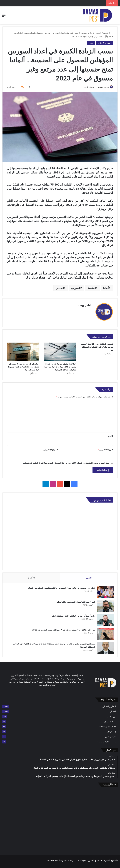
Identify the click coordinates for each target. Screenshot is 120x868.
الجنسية (92, 288)
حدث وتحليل (110, 738)
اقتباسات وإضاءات (107, 728)
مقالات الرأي (110, 723)
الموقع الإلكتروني (51, 448)
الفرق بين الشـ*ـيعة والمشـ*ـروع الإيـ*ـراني (74, 602)
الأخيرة (31, 576)
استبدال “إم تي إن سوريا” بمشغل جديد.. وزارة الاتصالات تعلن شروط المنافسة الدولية (24, 365)
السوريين (76, 288)
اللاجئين (60, 288)
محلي (91, 43)
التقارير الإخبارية (94, 33)
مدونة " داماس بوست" (106, 743)
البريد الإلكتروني (105, 448)
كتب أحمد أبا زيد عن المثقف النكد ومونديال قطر (72, 616)
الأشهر (89, 576)
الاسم (110, 435)
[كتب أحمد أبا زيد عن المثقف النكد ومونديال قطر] (104, 620)
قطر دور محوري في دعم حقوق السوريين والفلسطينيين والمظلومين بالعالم (60, 588)
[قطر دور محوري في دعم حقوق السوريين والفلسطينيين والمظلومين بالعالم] (104, 592)
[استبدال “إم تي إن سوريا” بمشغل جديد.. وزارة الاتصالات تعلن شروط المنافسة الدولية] (23, 350)
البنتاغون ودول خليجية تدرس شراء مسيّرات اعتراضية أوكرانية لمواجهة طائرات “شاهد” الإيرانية (60, 365)
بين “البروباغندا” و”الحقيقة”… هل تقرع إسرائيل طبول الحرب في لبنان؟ (62, 630)
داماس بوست (102, 87)
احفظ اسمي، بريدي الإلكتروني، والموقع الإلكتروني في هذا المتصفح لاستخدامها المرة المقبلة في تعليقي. (66, 462)
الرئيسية (108, 33)
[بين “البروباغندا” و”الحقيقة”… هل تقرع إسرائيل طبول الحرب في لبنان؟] (104, 634)
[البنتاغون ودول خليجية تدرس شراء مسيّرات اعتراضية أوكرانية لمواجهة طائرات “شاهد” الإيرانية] (60, 350)
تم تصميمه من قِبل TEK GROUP (61, 862)
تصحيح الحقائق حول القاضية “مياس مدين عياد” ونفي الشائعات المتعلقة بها (97, 346)
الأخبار (113, 713)
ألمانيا (106, 288)
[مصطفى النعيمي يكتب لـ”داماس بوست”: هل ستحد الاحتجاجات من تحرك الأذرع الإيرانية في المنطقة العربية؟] (104, 648)
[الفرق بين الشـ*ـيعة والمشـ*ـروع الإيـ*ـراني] (104, 606)
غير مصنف (111, 718)
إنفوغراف (111, 733)
